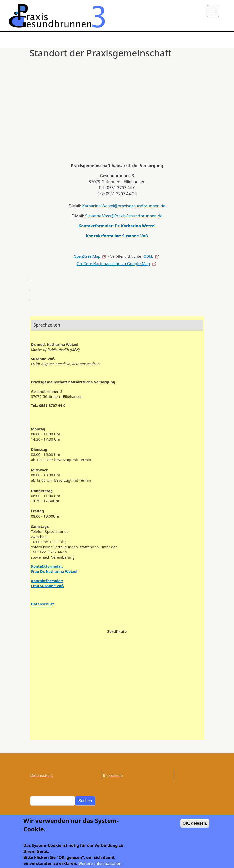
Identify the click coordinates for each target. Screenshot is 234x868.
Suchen (85, 801)
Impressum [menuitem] (113, 775)
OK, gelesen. (195, 827)
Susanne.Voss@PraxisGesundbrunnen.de (124, 216)
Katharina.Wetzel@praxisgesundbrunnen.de (124, 206)
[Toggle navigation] (213, 11)
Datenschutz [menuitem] (42, 775)
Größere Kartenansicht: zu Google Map (117, 264)
